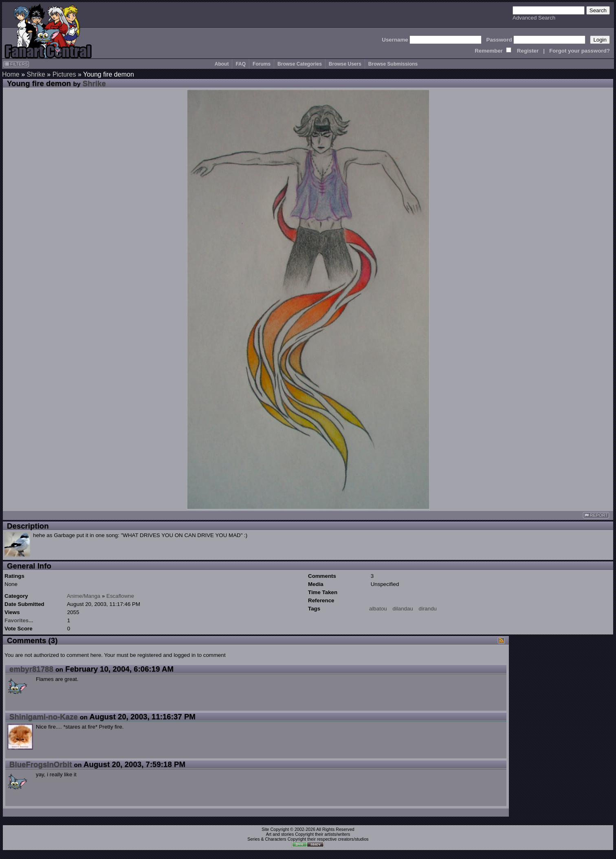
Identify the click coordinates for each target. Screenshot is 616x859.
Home (11, 74)
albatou (378, 609)
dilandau (403, 609)
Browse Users (345, 64)
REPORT (596, 515)
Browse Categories (300, 64)
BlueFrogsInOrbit (41, 764)
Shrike (36, 74)
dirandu (428, 609)
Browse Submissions (393, 64)
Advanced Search (534, 18)
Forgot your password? (580, 51)
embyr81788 (31, 669)
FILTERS (16, 64)
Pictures (64, 74)
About (222, 64)
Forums (262, 64)
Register (528, 51)
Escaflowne (120, 596)
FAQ (241, 64)
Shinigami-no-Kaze (44, 717)
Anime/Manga (84, 596)
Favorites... (19, 620)
